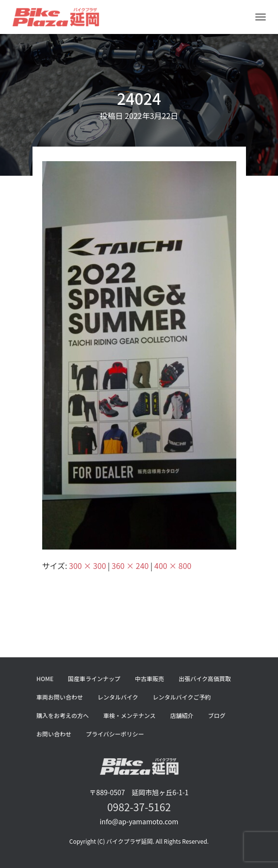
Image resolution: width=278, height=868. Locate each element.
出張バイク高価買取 (205, 678)
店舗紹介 (182, 715)
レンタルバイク (118, 697)
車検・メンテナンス (130, 715)
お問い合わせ (54, 734)
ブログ (217, 715)
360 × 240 (130, 566)
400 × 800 (173, 566)
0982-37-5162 (139, 807)
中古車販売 (149, 678)
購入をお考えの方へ (63, 715)
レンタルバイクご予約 (182, 697)
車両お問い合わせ (60, 697)
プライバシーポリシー (115, 734)
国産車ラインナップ (94, 678)
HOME (45, 678)
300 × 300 (87, 566)
